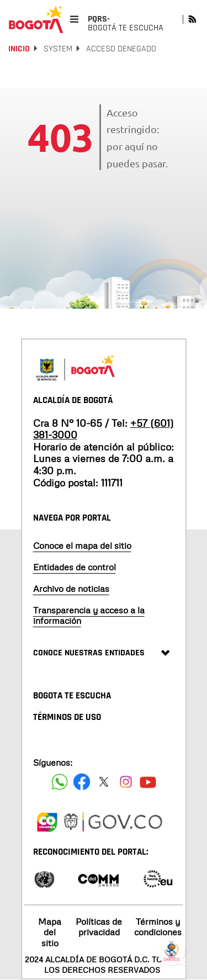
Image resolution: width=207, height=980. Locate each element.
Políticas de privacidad (99, 927)
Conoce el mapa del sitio (82, 545)
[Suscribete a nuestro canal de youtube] (148, 782)
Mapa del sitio (50, 932)
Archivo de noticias (71, 589)
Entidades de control (75, 567)
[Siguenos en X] (104, 782)
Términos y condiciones (158, 927)
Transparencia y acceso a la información (89, 615)
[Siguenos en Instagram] (126, 782)
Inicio (19, 49)
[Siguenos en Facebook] (60, 782)
